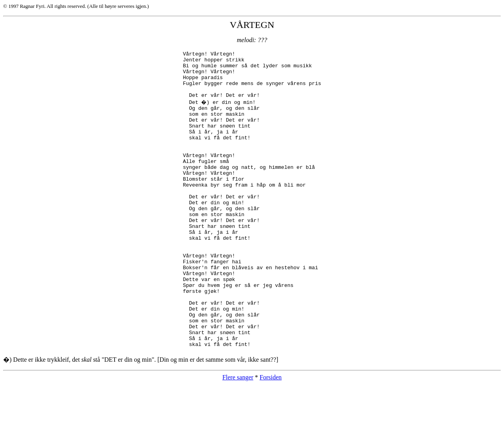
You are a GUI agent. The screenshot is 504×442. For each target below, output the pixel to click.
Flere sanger (238, 435)
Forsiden (271, 435)
